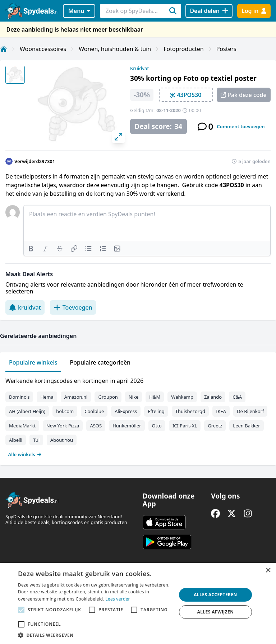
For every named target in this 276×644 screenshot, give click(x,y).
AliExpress (126, 411)
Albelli (16, 440)
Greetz (215, 426)
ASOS (96, 426)
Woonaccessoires (43, 49)
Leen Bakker (246, 426)
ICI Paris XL (185, 426)
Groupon (108, 397)
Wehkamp (182, 397)
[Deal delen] (209, 11)
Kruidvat (139, 68)
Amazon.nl (76, 397)
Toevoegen (73, 307)
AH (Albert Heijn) (27, 411)
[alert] (138, 603)
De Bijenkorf (250, 411)
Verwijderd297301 (35, 161)
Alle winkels (25, 454)
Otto (157, 426)
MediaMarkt (22, 426)
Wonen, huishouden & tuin (115, 49)
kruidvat (25, 307)
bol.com (65, 411)
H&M (155, 397)
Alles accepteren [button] (215, 595)
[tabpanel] (138, 416)
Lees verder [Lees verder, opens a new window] (118, 599)
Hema (47, 397)
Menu (79, 11)
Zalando (213, 397)
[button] (95, 635)
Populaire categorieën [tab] (100, 362)
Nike (134, 397)
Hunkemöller (127, 426)
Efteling (156, 411)
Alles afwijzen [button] (216, 612)
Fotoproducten (183, 49)
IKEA (221, 411)
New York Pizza (63, 426)
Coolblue (94, 411)
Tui (36, 440)
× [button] (268, 571)
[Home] (4, 49)
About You (62, 440)
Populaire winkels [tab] (33, 362)
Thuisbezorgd (190, 411)
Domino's (19, 397)
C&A (237, 397)
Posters (226, 49)
